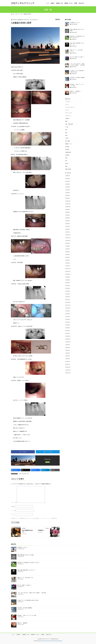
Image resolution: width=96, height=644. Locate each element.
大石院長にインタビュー (75, 22)
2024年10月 (68, 207)
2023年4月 (68, 257)
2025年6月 (68, 184)
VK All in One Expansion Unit (57, 641)
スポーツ (67, 104)
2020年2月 (68, 362)
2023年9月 (68, 243)
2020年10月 (68, 342)
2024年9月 (68, 209)
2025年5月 (68, 187)
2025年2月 (68, 195)
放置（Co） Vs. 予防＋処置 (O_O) (77, 51)
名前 (13, 506)
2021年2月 (68, 331)
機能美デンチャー (69, 144)
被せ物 (67, 163)
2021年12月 (68, 302)
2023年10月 (68, 240)
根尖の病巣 (24, 474)
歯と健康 (67, 147)
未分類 (67, 138)
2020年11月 (68, 339)
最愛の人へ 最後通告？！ (76, 91)
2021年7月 (68, 316)
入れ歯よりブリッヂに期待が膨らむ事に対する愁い (77, 71)
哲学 (66, 130)
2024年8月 (68, 212)
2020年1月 (68, 364)
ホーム (13, 635)
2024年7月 (68, 215)
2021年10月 (68, 308)
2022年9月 (68, 277)
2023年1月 (68, 266)
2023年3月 (68, 260)
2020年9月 (68, 345)
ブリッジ (67, 110)
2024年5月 (68, 221)
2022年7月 (68, 283)
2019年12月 (68, 367)
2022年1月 (68, 300)
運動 (66, 166)
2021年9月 (68, 311)
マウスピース (68, 116)
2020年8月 (68, 347)
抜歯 (66, 135)
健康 (66, 121)
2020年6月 (68, 353)
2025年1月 (68, 198)
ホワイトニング (69, 113)
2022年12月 (68, 269)
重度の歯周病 (68, 169)
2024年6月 (68, 218)
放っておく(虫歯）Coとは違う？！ (77, 57)
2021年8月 (68, 314)
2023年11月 (68, 238)
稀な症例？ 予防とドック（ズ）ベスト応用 (77, 85)
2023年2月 (68, 263)
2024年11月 (68, 204)
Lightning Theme (48, 641)
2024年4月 (68, 224)
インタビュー (68, 102)
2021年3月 (68, 328)
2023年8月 (68, 246)
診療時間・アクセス (35, 635)
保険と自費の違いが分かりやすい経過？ (77, 30)
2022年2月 (68, 297)
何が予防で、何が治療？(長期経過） (78, 77)
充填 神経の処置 (69, 124)
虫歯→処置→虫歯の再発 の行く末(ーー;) (77, 44)
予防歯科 (67, 118)
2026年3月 (68, 176)
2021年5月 (68, 322)
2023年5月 (68, 255)
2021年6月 (68, 319)
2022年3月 (68, 294)
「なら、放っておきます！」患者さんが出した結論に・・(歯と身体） (78, 64)
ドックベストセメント (70, 107)
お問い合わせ (49, 635)
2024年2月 (68, 229)
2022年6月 (68, 286)
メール (13, 510)
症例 (28, 474)
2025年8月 (68, 178)
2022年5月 (68, 288)
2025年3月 (68, 193)
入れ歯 (58, 19)
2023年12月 (68, 235)
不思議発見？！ (41, 530)
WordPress (40, 641)
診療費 (43, 635)
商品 (66, 133)
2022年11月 (68, 271)
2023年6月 (68, 252)
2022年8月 (68, 280)
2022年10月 (68, 274)
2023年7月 (68, 249)
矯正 (66, 161)
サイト (13, 514)
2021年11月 (68, 305)
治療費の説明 (68, 152)
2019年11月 (68, 370)
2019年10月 (68, 373)
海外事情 (67, 155)
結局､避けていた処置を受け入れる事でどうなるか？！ (77, 37)
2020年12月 (68, 336)
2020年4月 (68, 356)
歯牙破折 (67, 149)
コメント (14, 502)
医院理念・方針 (26, 635)
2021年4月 (68, 325)
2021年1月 (68, 333)
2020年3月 (68, 359)
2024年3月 (68, 226)
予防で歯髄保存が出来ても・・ (27, 531)
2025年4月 (68, 190)
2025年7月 (68, 181)
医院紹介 (19, 635)
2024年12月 (68, 201)
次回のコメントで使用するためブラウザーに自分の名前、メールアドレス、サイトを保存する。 (35, 518)
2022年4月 (68, 291)
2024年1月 (68, 232)
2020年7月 (68, 350)
